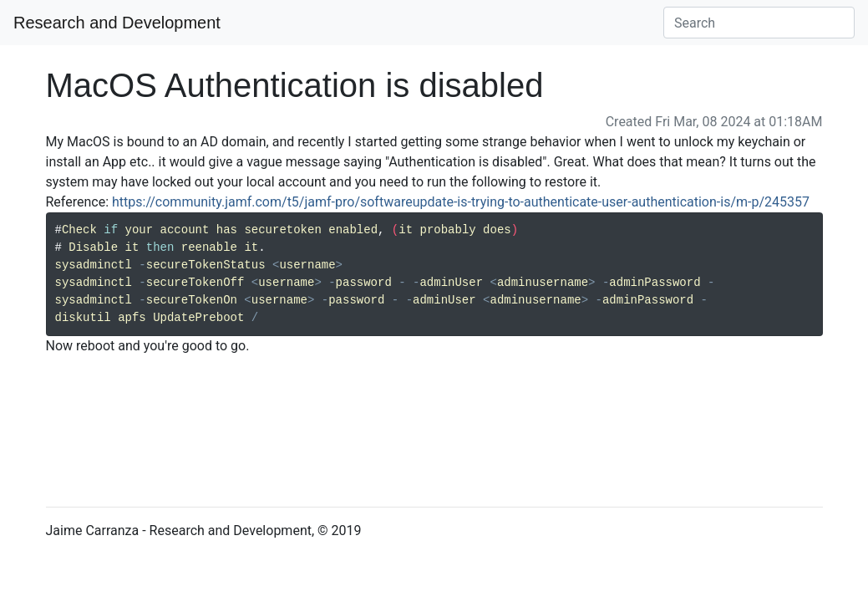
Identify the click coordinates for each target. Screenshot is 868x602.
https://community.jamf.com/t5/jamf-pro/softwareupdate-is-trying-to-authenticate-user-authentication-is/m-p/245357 (461, 202)
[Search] (759, 23)
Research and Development (117, 23)
